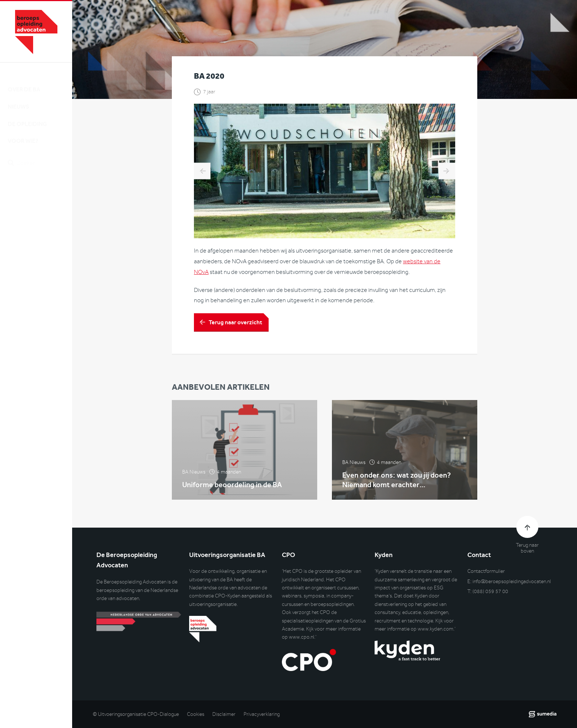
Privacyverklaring (262, 714)
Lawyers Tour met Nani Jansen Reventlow (202, 172)
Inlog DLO (40, 194)
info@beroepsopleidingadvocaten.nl (512, 581)
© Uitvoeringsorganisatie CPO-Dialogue (136, 714)
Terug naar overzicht (235, 323)
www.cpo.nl (302, 637)
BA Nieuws (194, 476)
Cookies (196, 714)
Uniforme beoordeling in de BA (232, 488)
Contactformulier (486, 571)
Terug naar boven (527, 548)
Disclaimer (224, 714)
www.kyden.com (436, 629)
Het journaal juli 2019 (447, 172)
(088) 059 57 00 (490, 591)
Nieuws (18, 100)
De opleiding (27, 117)
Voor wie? (23, 134)
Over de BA (24, 83)
